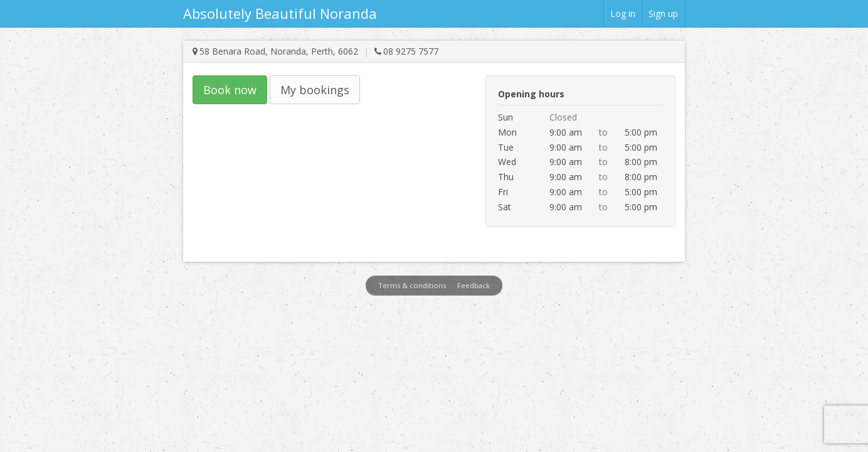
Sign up (663, 13)
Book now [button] (230, 90)
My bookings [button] (315, 90)
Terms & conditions (412, 285)
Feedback (474, 285)
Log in (623, 13)
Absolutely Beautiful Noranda (280, 13)
